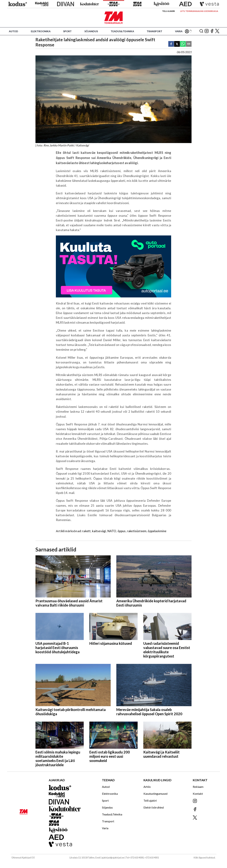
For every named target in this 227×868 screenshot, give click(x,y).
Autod (13, 31)
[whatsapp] (183, 44)
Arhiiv (147, 787)
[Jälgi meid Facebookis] (212, 31)
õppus (122, 531)
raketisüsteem (137, 531)
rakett (86, 531)
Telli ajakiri (168, 11)
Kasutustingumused (155, 794)
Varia (179, 31)
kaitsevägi (99, 531)
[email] (189, 44)
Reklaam (198, 787)
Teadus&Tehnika (122, 31)
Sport (67, 31)
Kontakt (198, 794)
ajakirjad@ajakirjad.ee (113, 858)
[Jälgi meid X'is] (217, 31)
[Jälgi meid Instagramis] (207, 31)
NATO (112, 531)
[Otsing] (201, 31)
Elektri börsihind (154, 807)
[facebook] (171, 44)
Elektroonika (41, 31)
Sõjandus (91, 31)
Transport (154, 31)
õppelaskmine (157, 531)
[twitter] (177, 44)
